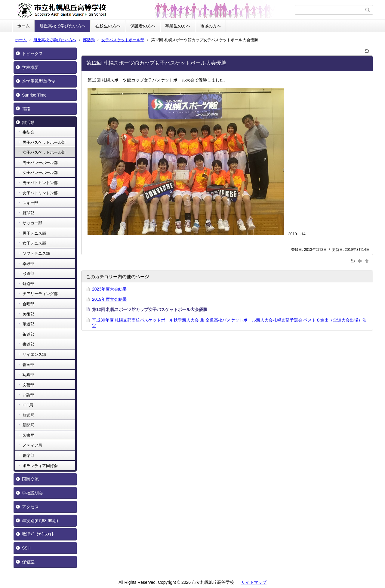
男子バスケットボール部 (44, 142)
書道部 (28, 344)
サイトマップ (254, 582)
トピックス (32, 54)
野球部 (28, 213)
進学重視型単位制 (39, 81)
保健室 (28, 562)
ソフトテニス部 (36, 253)
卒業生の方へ (178, 26)
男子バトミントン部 (40, 183)
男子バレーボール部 (40, 163)
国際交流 (30, 479)
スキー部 (30, 203)
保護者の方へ (143, 26)
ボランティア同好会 (40, 466)
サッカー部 (32, 223)
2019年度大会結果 (109, 299)
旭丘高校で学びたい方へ (63, 26)
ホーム (23, 26)
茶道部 (28, 334)
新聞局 (28, 425)
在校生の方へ (108, 26)
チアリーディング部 (40, 294)
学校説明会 (32, 493)
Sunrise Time (34, 95)
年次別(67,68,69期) (40, 521)
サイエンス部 (34, 354)
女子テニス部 (34, 243)
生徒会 (28, 132)
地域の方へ (211, 26)
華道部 (28, 324)
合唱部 (28, 304)
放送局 (28, 415)
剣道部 (28, 284)
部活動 (89, 40)
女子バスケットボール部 (123, 40)
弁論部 (28, 395)
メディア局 (32, 445)
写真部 (28, 375)
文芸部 (28, 385)
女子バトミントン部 (40, 193)
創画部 (28, 365)
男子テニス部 (34, 233)
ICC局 (28, 405)
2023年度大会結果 (109, 289)
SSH (26, 548)
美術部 (28, 314)
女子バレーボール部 (40, 172)
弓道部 (28, 274)
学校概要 (30, 67)
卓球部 (28, 264)
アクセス (30, 507)
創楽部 (28, 456)
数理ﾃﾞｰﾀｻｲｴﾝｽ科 (38, 534)
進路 (26, 109)
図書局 (28, 435)
